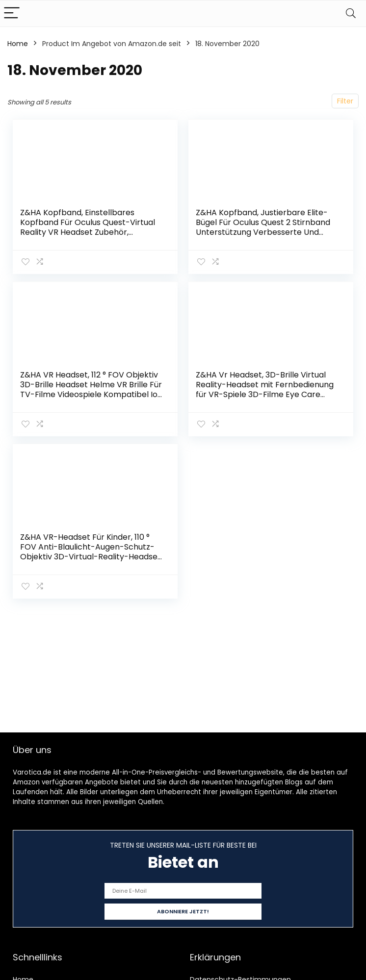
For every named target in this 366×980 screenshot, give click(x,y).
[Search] (351, 13)
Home (18, 44)
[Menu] (12, 13)
